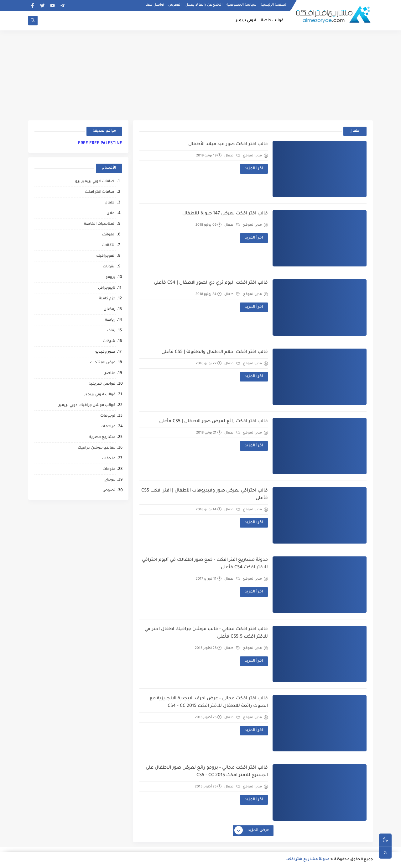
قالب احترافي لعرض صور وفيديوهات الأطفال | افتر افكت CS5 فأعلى (205, 495)
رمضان (109, 310)
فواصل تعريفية (102, 384)
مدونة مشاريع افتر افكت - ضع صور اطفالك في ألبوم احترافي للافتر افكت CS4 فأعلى (205, 564)
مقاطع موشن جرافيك (96, 448)
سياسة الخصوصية (242, 5)
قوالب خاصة (272, 21)
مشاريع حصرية (102, 437)
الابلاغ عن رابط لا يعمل (204, 5)
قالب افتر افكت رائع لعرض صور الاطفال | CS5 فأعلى (214, 422)
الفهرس (175, 5)
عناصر (110, 374)
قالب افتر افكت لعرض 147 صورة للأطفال (225, 214)
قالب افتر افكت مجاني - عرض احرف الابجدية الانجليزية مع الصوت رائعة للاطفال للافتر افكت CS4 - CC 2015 (209, 702)
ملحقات (109, 459)
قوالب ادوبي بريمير (100, 395)
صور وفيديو (105, 352)
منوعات (109, 469)
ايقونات (109, 267)
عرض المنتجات (103, 363)
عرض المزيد (252, 831)
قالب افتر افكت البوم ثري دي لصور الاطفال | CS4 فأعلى (211, 283)
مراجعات (108, 427)
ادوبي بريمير (246, 21)
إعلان (111, 214)
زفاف (111, 331)
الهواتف (109, 235)
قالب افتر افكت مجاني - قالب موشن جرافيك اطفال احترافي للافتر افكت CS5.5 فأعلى (206, 633)
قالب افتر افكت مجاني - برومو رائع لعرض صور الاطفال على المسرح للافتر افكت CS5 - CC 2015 (207, 772)
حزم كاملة (107, 299)
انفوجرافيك (106, 256)
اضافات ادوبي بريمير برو (95, 182)
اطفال (232, 156)
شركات (109, 342)
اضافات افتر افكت (100, 192)
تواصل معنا (155, 5)
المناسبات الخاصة (100, 224)
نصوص (109, 491)
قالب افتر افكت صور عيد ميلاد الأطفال (228, 145)
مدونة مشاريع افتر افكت (307, 860)
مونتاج (110, 480)
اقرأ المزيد (254, 169)
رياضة (110, 320)
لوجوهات (108, 416)
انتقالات (109, 246)
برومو (110, 278)
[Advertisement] (200, 74)
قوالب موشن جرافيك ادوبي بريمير (87, 405)
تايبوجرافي (107, 288)
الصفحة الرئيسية (274, 5)
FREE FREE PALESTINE (100, 143)
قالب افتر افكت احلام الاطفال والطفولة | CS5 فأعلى (215, 352)
